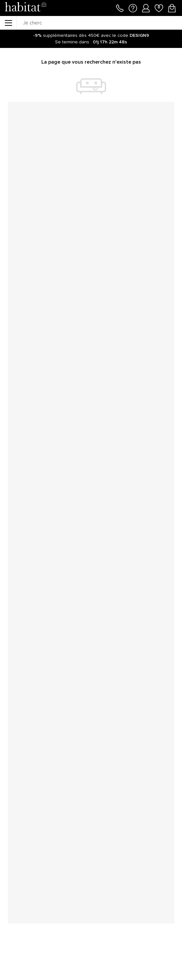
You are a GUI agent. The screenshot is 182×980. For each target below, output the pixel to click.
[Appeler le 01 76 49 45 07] (120, 8)
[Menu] (8, 23)
